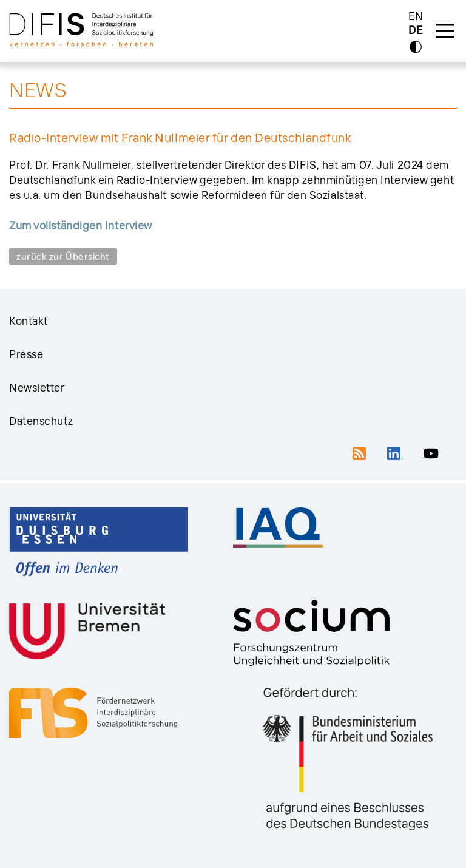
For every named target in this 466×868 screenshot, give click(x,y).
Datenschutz (41, 421)
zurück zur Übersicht (63, 256)
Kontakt (29, 321)
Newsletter (37, 388)
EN (416, 16)
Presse (26, 354)
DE (416, 31)
